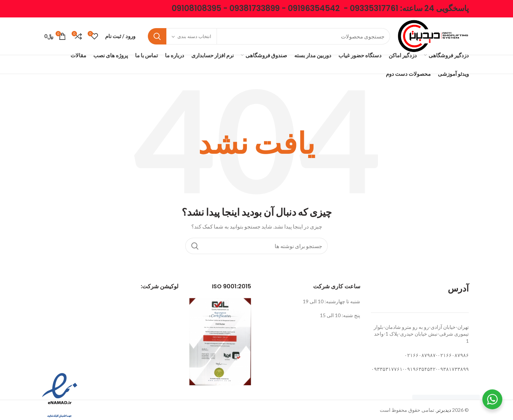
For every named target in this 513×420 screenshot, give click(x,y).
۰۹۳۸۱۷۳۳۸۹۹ (453, 369)
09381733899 (255, 8)
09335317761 (374, 8)
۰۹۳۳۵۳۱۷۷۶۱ (387, 369)
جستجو (157, 36)
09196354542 (314, 8)
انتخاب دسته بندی (194, 36)
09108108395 (196, 8)
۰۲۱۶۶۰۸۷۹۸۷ (420, 355)
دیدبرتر (444, 410)
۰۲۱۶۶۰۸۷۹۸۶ (453, 355)
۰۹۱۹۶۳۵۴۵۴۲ (420, 369)
